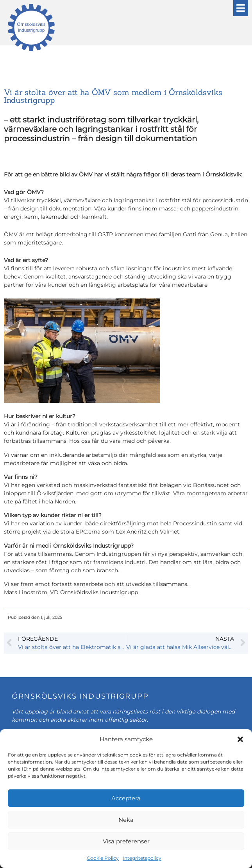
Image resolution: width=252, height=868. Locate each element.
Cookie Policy (103, 858)
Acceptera (126, 798)
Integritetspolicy (142, 858)
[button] (240, 739)
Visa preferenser (126, 841)
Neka (126, 820)
